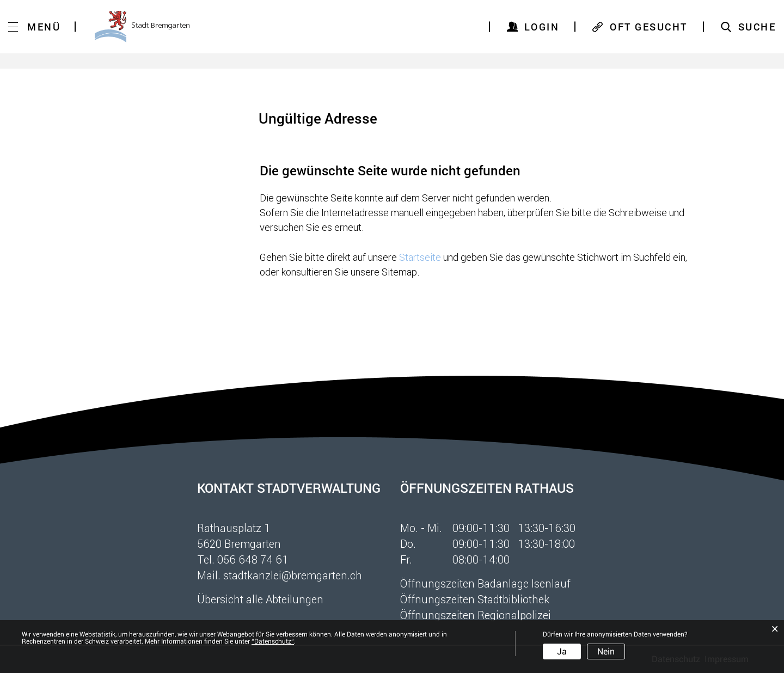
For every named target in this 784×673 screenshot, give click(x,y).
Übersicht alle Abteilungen (260, 599)
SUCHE (757, 27)
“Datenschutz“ (273, 641)
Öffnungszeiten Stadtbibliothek (475, 599)
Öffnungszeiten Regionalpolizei (476, 615)
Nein (606, 651)
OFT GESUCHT (649, 27)
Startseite (420, 257)
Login (542, 27)
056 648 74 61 (253, 559)
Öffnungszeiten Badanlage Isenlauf (485, 583)
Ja (562, 651)
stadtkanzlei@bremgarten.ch (293, 575)
